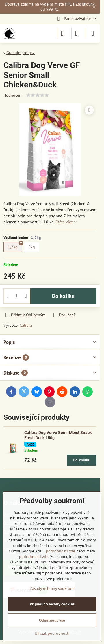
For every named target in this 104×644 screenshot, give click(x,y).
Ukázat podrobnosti (52, 633)
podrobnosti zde (61, 551)
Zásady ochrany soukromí (52, 588)
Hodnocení (13, 95)
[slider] (38, 95)
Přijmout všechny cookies (52, 604)
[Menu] (93, 33)
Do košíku (63, 296)
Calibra (26, 325)
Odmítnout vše (52, 620)
